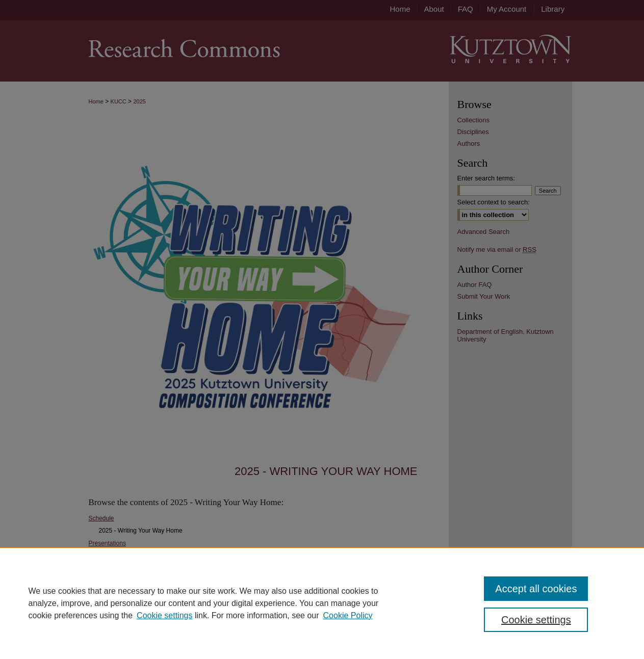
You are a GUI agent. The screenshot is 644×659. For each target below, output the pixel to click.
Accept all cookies (536, 589)
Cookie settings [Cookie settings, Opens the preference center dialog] (536, 620)
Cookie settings (164, 615)
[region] (322, 603)
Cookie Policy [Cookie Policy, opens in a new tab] (348, 615)
